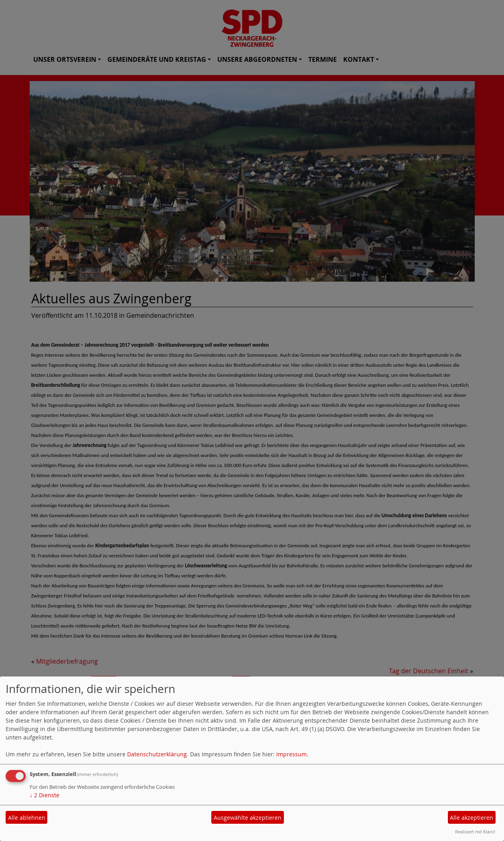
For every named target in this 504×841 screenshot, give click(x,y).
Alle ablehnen (27, 818)
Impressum (291, 754)
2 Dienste (45, 795)
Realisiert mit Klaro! (475, 832)
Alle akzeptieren (472, 818)
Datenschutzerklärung (157, 754)
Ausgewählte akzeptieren (248, 818)
